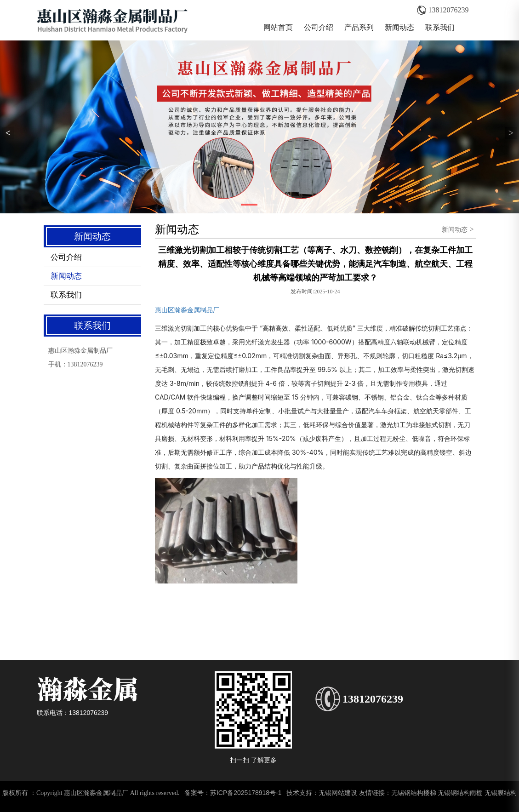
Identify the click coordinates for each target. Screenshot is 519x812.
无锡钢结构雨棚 (460, 793)
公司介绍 (319, 27)
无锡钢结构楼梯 (414, 793)
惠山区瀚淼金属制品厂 (187, 310)
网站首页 (278, 27)
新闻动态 (399, 27)
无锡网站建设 (338, 793)
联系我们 (440, 27)
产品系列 (359, 27)
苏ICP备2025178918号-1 (246, 793)
